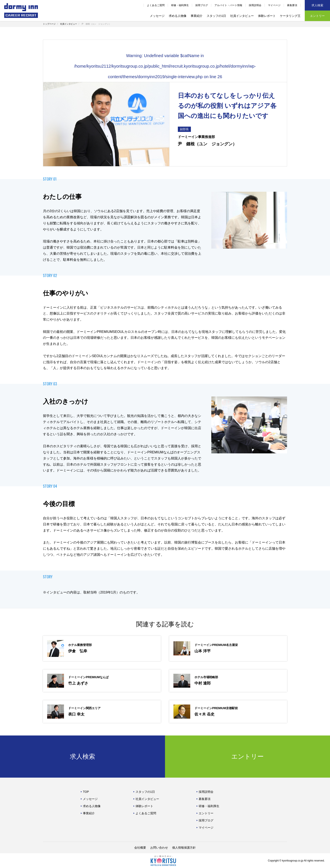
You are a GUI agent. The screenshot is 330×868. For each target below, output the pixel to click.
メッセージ (157, 16)
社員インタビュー (242, 16)
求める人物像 (178, 16)
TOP (86, 792)
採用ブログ (202, 5)
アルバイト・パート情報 (228, 5)
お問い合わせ (159, 848)
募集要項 (292, 5)
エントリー (317, 16)
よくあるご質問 (156, 5)
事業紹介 (197, 16)
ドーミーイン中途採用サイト (21, 11)
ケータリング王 (290, 16)
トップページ (49, 24)
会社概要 (140, 848)
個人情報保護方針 (184, 848)
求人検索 (317, 5)
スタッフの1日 (216, 16)
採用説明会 (255, 5)
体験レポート (267, 16)
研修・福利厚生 (180, 5)
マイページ (274, 5)
